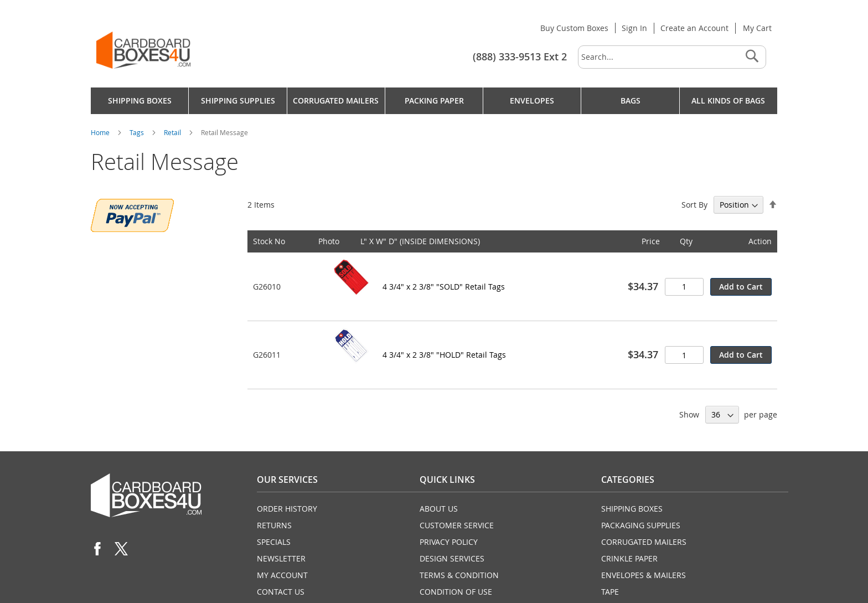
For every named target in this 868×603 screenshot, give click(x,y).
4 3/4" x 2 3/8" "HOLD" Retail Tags (444, 355)
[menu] (434, 101)
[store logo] (143, 50)
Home (101, 132)
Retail (173, 132)
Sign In (634, 28)
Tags (138, 132)
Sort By (694, 205)
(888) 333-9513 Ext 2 (520, 56)
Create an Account (694, 28)
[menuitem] (139, 101)
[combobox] (672, 57)
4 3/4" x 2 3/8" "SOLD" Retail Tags (444, 287)
